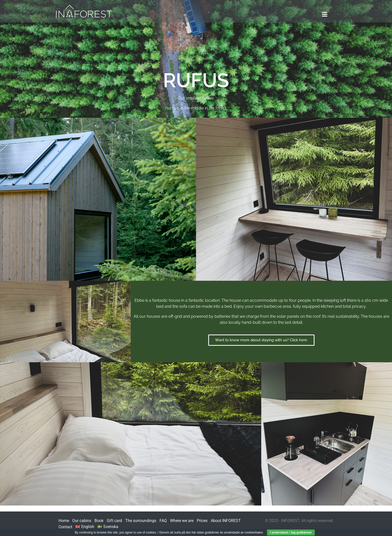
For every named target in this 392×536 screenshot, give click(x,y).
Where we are (182, 521)
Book (99, 521)
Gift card (114, 521)
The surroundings (141, 521)
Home (64, 521)
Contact (65, 527)
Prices (202, 521)
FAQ (163, 521)
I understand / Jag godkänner (291, 532)
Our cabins (82, 521)
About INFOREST (226, 521)
